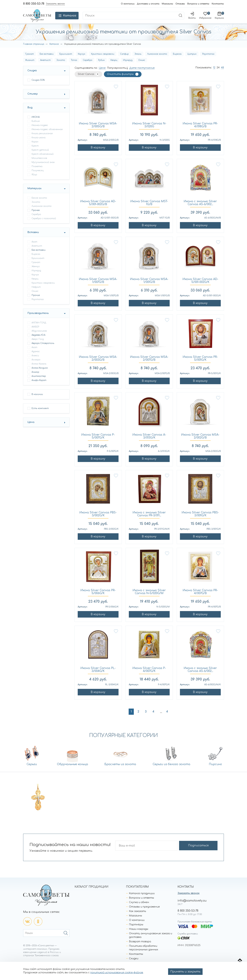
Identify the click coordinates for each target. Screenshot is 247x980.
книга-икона (39, 144)
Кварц (114, 67)
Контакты (218, 4)
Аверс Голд (38, 346)
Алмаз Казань (39, 370)
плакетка (37, 173)
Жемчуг (36, 273)
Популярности (117, 74)
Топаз (74, 67)
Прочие (36, 302)
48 (222, 74)
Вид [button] (30, 114)
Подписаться (204, 852)
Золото (61, 67)
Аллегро (36, 366)
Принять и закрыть (185, 972)
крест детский (40, 156)
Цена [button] (31, 429)
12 (214, 74)
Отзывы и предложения (144, 913)
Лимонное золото (157, 60)
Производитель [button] (38, 320)
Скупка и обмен (139, 909)
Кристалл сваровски (103, 60)
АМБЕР (35, 333)
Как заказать (137, 918)
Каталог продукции (142, 900)
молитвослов (39, 165)
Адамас (36, 358)
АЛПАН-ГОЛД (39, 329)
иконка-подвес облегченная (47, 136)
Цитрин (192, 60)
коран (35, 148)
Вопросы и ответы (198, 4)
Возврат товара (140, 948)
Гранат (30, 60)
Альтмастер (39, 383)
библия (36, 128)
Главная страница (34, 51)
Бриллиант (66, 60)
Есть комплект (40, 415)
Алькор (35, 379)
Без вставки (47, 60)
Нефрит (36, 294)
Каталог (54, 51)
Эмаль (138, 60)
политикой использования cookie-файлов (117, 973)
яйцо (34, 181)
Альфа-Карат (39, 387)
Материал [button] (34, 195)
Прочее (36, 217)
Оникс (142, 67)
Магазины (167, 4)
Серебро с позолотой (44, 225)
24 (218, 74)
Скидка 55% (38, 87)
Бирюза (177, 60)
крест (35, 152)
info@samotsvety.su (192, 907)
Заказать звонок (189, 900)
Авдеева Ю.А (38, 342)
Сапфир (124, 60)
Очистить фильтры (120, 81)
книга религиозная (42, 140)
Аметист (45, 67)
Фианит (30, 67)
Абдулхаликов (39, 337)
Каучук (82, 60)
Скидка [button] (32, 77)
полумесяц (38, 177)
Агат (34, 248)
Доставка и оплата (148, 4)
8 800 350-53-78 (34, 4)
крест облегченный (43, 161)
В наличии (37, 401)
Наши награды (139, 935)
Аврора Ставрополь (43, 350)
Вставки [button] (33, 239)
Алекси (35, 362)
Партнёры (136, 931)
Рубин (101, 67)
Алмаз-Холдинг (40, 374)
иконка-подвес (40, 132)
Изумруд (128, 67)
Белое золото (39, 204)
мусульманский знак (43, 169)
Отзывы (180, 4)
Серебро (88, 67)
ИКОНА (36, 124)
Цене (102, 74)
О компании (128, 4)
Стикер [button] (33, 100)
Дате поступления (142, 74)
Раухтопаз (208, 60)
